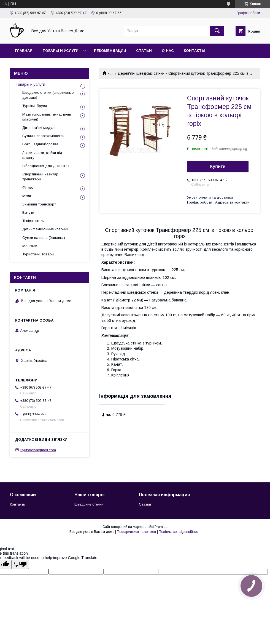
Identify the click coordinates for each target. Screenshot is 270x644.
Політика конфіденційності (180, 532)
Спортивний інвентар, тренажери (41, 177)
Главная (24, 51)
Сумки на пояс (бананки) (44, 238)
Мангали (30, 246)
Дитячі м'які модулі (39, 128)
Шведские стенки (89, 504)
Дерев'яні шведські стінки (141, 73)
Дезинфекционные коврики (45, 229)
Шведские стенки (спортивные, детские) (48, 95)
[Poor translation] (20, 564)
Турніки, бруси (35, 106)
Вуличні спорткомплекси (43, 136)
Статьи (144, 51)
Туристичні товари (38, 254)
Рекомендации (110, 51)
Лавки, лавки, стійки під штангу (42, 155)
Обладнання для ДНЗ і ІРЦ (46, 166)
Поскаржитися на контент (137, 532)
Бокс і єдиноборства (40, 144)
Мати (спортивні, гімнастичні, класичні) (47, 117)
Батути (28, 213)
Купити (218, 166)
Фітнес (28, 187)
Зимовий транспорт (39, 204)
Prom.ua (161, 527)
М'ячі (27, 196)
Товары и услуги (60, 51)
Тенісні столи (33, 221)
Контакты (195, 51)
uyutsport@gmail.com (38, 450)
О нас (168, 51)
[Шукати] (217, 31)
